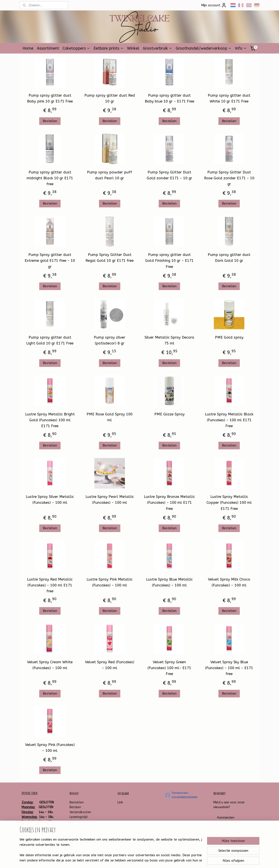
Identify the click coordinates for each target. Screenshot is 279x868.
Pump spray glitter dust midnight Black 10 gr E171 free (50, 178)
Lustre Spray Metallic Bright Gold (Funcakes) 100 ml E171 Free (50, 420)
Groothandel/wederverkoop (204, 48)
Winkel (133, 48)
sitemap (125, 860)
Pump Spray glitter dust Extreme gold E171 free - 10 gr (50, 260)
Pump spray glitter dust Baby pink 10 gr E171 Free (50, 98)
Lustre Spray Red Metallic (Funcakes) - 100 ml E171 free (50, 585)
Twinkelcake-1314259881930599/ (181, 795)
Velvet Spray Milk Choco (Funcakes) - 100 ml (229, 582)
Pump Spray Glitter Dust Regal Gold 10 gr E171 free (110, 258)
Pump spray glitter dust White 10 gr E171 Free (229, 98)
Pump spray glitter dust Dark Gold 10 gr (229, 258)
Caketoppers (76, 48)
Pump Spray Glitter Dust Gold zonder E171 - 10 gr (169, 175)
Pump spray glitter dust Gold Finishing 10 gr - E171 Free (169, 260)
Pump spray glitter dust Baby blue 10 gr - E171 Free (169, 98)
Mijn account (214, 5)
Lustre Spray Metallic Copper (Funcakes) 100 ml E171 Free (229, 502)
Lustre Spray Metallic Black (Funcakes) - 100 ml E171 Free (229, 420)
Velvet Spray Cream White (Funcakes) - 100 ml (50, 665)
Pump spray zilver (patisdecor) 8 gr (110, 340)
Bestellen (50, 121)
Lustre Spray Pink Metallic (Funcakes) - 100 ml (110, 582)
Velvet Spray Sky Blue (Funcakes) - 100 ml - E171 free (229, 668)
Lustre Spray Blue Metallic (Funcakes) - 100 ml (169, 582)
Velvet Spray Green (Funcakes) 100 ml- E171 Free (169, 668)
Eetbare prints (109, 48)
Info (241, 48)
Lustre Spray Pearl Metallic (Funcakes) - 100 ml (110, 499)
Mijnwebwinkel (186, 860)
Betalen (75, 807)
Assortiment (48, 48)
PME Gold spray (229, 337)
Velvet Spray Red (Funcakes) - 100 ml (110, 665)
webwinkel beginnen (149, 860)
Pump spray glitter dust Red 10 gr (110, 98)
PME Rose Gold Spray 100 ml (110, 417)
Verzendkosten (80, 812)
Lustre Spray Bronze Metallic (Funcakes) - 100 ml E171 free (169, 502)
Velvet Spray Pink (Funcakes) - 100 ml (50, 748)
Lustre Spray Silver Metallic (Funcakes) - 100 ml (50, 499)
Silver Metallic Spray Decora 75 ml (169, 340)
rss (134, 860)
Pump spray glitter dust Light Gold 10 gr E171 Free (50, 340)
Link (120, 802)
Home (28, 48)
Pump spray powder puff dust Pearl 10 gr (110, 175)
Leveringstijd (78, 817)
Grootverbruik (157, 48)
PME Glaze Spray (169, 414)
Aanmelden (226, 818)
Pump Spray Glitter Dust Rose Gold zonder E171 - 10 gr (229, 178)
